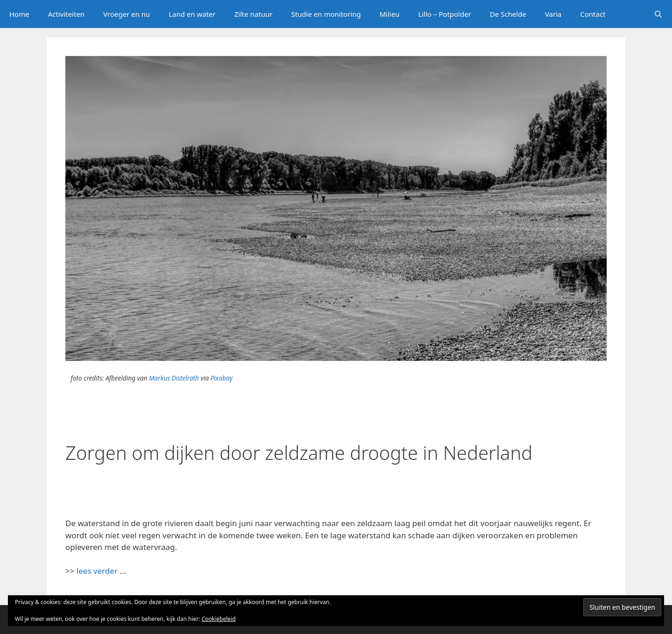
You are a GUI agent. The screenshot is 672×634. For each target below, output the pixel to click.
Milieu (389, 14)
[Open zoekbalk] (658, 14)
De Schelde (508, 14)
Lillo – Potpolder (444, 14)
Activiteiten (66, 14)
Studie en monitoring (326, 14)
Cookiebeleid (219, 619)
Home (19, 14)
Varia (553, 14)
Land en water (192, 14)
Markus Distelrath (174, 378)
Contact (593, 14)
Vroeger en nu (126, 14)
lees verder (97, 571)
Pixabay (221, 378)
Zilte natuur (253, 14)
